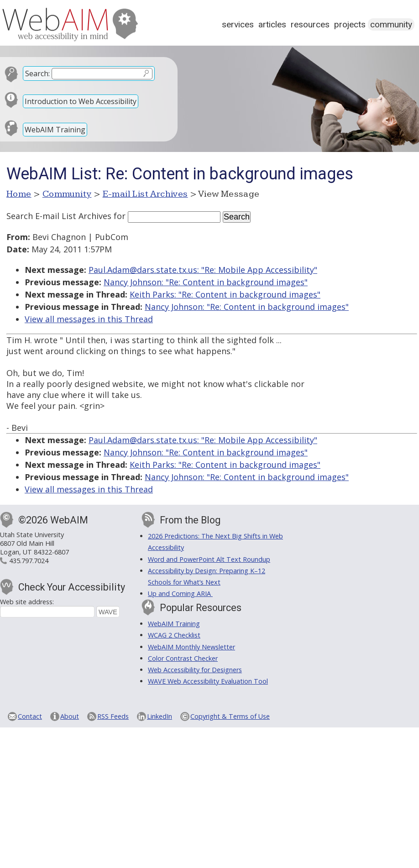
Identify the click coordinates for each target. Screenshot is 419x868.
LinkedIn (160, 716)
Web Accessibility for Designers (195, 670)
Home (19, 194)
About (70, 716)
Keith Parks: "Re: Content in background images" (225, 294)
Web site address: (27, 602)
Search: (37, 73)
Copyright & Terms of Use (230, 716)
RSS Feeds (113, 716)
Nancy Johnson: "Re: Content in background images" (206, 282)
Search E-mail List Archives (59, 216)
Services (238, 24)
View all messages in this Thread (89, 319)
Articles (272, 24)
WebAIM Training (55, 130)
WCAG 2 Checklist (174, 635)
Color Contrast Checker (183, 658)
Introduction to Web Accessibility (81, 101)
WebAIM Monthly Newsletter (191, 647)
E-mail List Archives (145, 194)
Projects (350, 24)
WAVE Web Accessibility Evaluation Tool (208, 681)
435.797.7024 (29, 561)
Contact (30, 716)
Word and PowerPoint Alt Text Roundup (209, 559)
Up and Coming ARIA (180, 593)
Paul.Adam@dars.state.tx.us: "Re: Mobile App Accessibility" (203, 270)
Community (391, 24)
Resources (310, 24)
